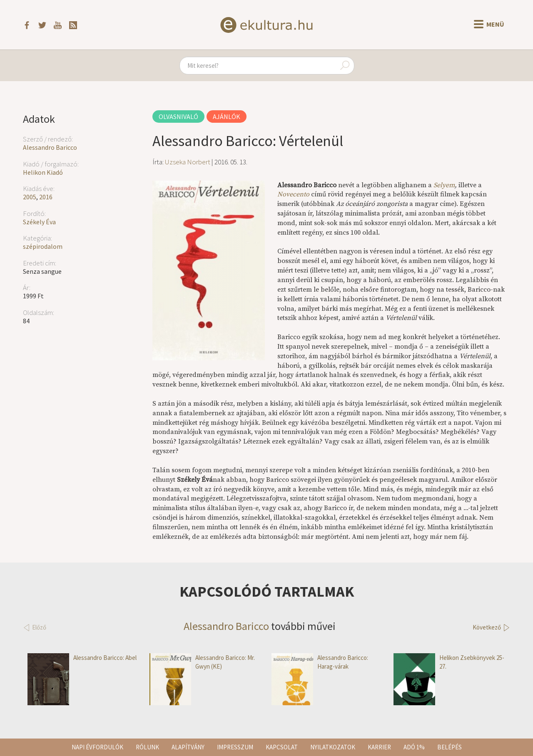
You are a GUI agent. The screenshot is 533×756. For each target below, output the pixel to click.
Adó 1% (414, 747)
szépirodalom (43, 246)
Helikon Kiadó (43, 172)
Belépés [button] (450, 747)
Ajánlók (227, 116)
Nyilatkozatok (333, 747)
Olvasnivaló (178, 116)
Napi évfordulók (97, 747)
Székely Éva (39, 222)
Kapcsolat (282, 747)
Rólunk (147, 747)
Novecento (293, 194)
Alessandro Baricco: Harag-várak (320, 662)
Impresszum (235, 747)
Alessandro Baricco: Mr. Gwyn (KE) (202, 662)
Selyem (444, 185)
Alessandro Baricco (50, 147)
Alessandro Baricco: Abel (82, 658)
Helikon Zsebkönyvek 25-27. (449, 662)
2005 (30, 197)
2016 (46, 197)
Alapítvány (188, 747)
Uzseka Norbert (188, 162)
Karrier (379, 747)
